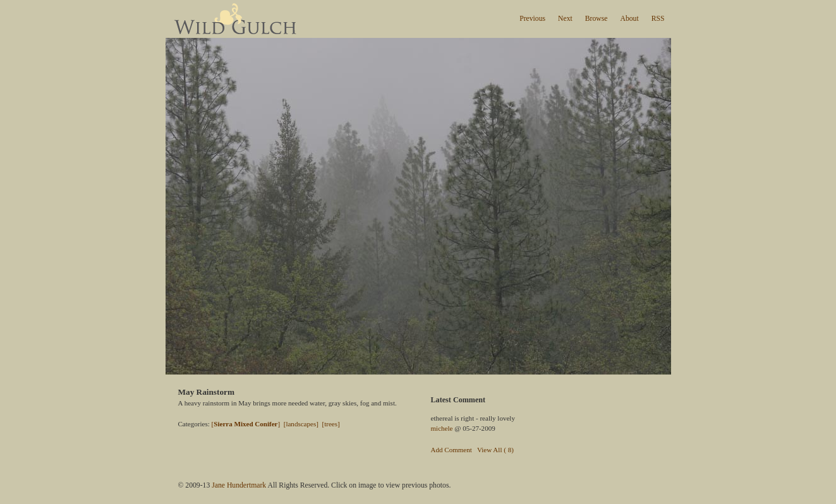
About (629, 19)
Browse (597, 19)
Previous (532, 19)
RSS (658, 19)
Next (565, 19)
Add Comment (451, 450)
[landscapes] (301, 424)
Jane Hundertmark (239, 485)
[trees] (330, 424)
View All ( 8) (495, 450)
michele (442, 428)
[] (246, 424)
